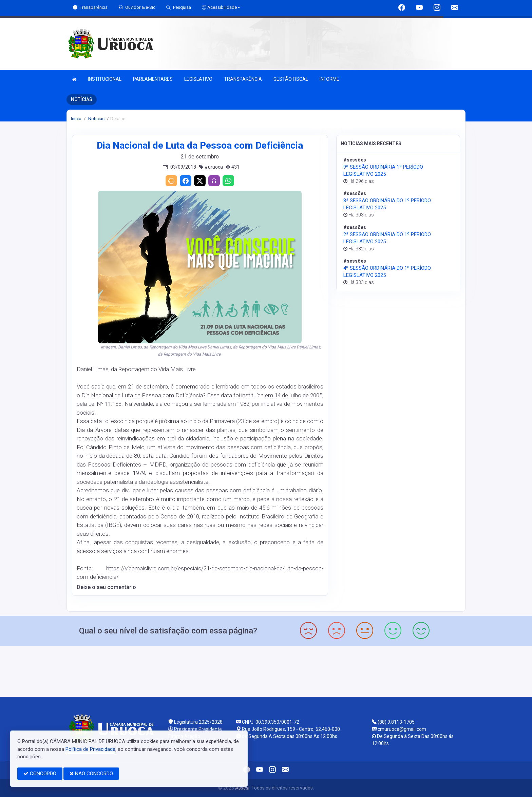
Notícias (96, 119)
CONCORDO (40, 774)
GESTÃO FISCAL (291, 79)
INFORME (329, 79)
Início (76, 119)
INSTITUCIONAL (105, 79)
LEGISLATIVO (198, 79)
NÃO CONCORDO (91, 774)
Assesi (242, 788)
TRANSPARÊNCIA (243, 79)
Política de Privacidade (90, 749)
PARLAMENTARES (153, 79)
